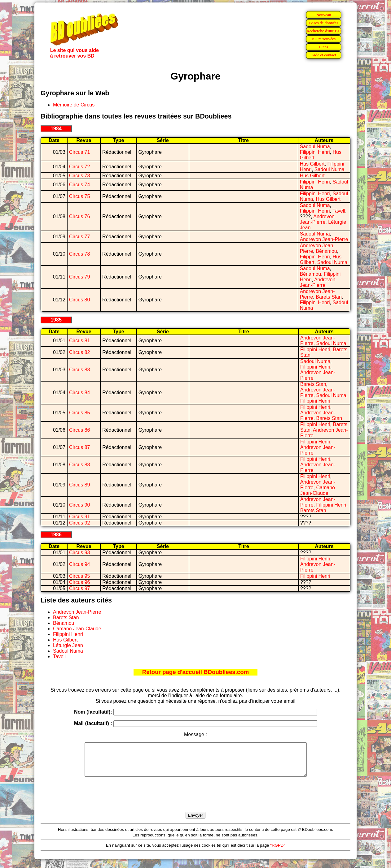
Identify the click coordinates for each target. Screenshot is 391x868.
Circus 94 (80, 564)
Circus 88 (80, 465)
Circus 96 (80, 582)
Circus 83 (80, 370)
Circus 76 (80, 216)
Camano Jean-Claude (318, 490)
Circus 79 (80, 277)
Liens (324, 47)
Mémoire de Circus (74, 105)
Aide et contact (324, 55)
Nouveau (323, 15)
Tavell (339, 211)
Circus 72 (80, 167)
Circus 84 (80, 393)
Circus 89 (80, 485)
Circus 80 (80, 300)
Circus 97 (80, 588)
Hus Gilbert (312, 164)
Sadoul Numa (315, 147)
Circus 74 (80, 185)
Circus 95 (80, 576)
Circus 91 (80, 517)
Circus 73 (80, 176)
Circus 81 (80, 341)
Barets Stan (329, 297)
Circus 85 (80, 413)
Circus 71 (80, 152)
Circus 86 (80, 430)
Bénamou (326, 251)
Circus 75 (80, 196)
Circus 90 (80, 505)
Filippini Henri (315, 152)
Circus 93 (80, 553)
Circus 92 (80, 523)
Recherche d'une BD (324, 31)
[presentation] (195, 801)
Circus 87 (80, 447)
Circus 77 (80, 237)
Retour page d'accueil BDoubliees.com (195, 672)
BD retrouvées (324, 39)
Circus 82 (80, 352)
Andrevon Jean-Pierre (317, 219)
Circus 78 (80, 254)
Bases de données (323, 23)
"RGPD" (278, 852)
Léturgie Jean (68, 645)
